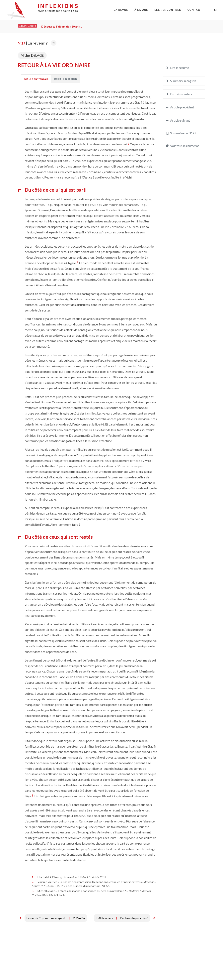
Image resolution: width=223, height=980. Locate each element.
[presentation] (66, 79)
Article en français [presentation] (36, 79)
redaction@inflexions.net (187, 970)
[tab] (36, 79)
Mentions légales (28, 967)
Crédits (47, 967)
